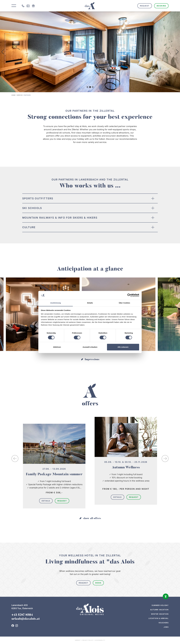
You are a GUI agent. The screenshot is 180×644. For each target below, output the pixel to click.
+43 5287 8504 (22, 615)
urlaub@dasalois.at (26, 619)
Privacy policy (88, 640)
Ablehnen (57, 347)
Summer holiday (160, 605)
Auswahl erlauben (90, 347)
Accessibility (100, 640)
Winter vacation (160, 614)
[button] (3, 52)
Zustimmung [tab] (56, 303)
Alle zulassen (123, 347)
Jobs (166, 627)
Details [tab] (90, 303)
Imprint (78, 640)
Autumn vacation (159, 610)
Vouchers (164, 623)
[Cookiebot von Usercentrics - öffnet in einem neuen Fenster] (129, 295)
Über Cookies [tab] (124, 303)
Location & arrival (159, 618)
